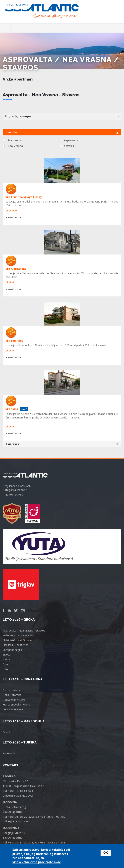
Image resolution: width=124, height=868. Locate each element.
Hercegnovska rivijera (16, 704)
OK (106, 853)
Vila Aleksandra (16, 269)
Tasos (7, 659)
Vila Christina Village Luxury (24, 197)
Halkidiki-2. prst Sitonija (17, 640)
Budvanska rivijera (14, 700)
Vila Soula (12, 409)
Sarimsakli (9, 753)
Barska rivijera (12, 690)
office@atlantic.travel (16, 821)
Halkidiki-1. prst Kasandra (19, 635)
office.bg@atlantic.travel (18, 795)
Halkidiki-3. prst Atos (16, 645)
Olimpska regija (12, 650)
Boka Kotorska (12, 695)
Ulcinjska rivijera (13, 709)
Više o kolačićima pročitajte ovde (37, 862)
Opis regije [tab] (62, 444)
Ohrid (6, 732)
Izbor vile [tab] (62, 132)
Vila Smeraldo (14, 341)
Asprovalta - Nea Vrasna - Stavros (24, 630)
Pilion (6, 669)
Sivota (7, 654)
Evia (5, 664)
